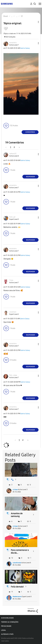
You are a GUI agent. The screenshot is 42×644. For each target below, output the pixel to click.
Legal (4, 630)
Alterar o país (7, 634)
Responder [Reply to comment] (31, 177)
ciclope (15, 490)
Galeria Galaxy (25, 48)
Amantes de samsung (17, 515)
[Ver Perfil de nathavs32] (13, 154)
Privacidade (6, 626)
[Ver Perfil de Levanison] (13, 312)
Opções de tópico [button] (34, 22)
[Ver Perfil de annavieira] (13, 43)
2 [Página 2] (14, 147)
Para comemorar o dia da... (20, 551)
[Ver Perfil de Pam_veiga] (13, 375)
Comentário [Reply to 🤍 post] (30, 132)
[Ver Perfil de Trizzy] (11, 280)
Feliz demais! (17, 587)
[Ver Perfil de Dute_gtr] (12, 217)
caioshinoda (17, 563)
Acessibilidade (7, 618)
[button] (35, 43)
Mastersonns (17, 597)
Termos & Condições (10, 622)
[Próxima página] (18, 147)
